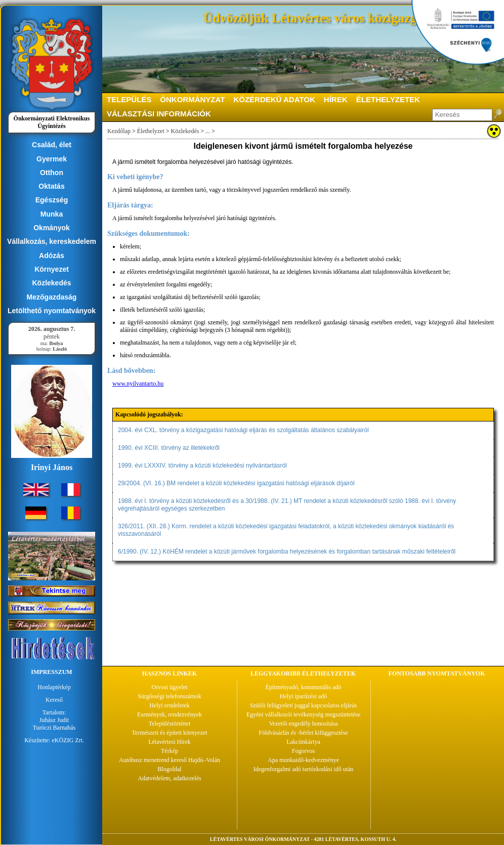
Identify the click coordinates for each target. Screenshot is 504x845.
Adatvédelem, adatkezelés (169, 778)
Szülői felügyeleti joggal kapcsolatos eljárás (303, 705)
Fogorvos (303, 751)
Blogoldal (169, 769)
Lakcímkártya (303, 742)
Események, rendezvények (170, 714)
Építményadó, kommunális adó (304, 687)
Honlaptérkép (54, 687)
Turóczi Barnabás (54, 728)
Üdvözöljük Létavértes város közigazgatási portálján (351, 18)
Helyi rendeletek (170, 705)
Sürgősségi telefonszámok (169, 696)
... (208, 131)
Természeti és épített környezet (170, 733)
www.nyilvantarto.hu (138, 384)
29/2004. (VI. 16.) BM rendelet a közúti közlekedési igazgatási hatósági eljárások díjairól (236, 483)
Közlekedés (185, 131)
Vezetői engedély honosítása (304, 724)
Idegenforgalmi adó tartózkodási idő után (304, 769)
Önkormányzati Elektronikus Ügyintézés (52, 122)
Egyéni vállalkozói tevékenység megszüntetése (304, 714)
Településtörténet (170, 724)
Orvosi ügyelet (170, 687)
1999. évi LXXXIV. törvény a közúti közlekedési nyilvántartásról (202, 466)
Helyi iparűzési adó (303, 696)
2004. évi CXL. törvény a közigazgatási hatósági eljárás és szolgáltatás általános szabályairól (243, 430)
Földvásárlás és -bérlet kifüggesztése (303, 733)
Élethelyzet (151, 131)
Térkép (170, 751)
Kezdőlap (119, 131)
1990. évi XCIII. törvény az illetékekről (169, 448)
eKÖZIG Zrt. (68, 740)
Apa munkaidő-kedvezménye (303, 760)
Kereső (54, 700)
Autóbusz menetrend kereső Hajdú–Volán (170, 760)
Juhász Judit (54, 720)
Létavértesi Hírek (170, 742)
